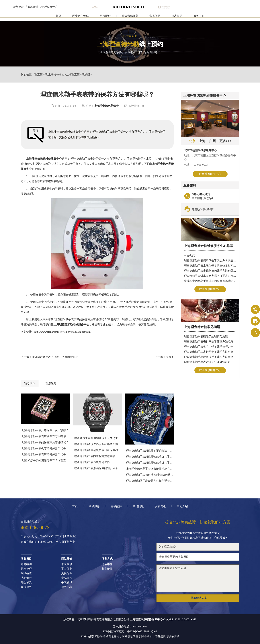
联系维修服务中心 (210, 174)
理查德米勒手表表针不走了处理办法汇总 (209, 342)
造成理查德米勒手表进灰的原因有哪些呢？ (210, 281)
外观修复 (26, 583)
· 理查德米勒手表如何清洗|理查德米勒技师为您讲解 (149, 475)
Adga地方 (190, 255)
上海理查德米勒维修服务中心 (44, 159)
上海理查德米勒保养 (78, 75)
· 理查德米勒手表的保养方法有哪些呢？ (45, 442)
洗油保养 (26, 578)
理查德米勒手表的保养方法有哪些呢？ (55, 357)
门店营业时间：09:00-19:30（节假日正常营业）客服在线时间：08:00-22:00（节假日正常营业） (49, 539)
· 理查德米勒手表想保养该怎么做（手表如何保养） (149, 463)
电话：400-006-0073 (196, 165)
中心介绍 (182, 506)
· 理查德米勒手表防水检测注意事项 (94, 456)
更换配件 (105, 18)
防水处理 (26, 569)
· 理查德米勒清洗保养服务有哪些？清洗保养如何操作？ (97, 444)
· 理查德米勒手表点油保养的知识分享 (95, 468)
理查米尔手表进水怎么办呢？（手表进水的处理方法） (210, 276)
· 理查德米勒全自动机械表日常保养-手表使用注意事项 (97, 450)
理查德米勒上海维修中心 (49, 75)
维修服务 (94, 506)
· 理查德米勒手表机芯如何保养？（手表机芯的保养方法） (45, 448)
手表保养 (67, 569)
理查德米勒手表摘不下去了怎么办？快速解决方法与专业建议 (210, 261)
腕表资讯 (177, 18)
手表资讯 (67, 583)
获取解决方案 (199, 598)
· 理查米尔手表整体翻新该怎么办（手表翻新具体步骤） (97, 438)
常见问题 (155, 18)
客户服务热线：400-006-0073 (130, 627)
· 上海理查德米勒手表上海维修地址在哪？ (149, 469)
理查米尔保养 (130, 18)
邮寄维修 (107, 569)
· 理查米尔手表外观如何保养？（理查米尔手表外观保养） (45, 460)
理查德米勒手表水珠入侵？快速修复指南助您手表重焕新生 (210, 266)
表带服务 (26, 587)
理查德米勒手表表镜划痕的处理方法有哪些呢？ (210, 271)
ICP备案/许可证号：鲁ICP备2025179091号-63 (130, 632)
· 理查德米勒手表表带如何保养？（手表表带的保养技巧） (45, 454)
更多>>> (225, 141)
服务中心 (199, 18)
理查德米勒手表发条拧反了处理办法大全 (209, 357)
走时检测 (26, 564)
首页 (58, 18)
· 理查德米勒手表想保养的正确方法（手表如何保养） (149, 451)
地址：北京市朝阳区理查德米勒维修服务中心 (210, 157)
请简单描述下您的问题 (198, 578)
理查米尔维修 (81, 18)
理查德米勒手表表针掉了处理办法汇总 (207, 362)
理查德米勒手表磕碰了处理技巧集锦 (206, 336)
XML (193, 619)
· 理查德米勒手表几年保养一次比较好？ (45, 430)
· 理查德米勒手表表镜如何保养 (91, 462)
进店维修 (107, 564)
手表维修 (67, 564)
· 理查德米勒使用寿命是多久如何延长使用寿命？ (149, 481)
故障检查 (26, 573)
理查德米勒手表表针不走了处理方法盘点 (209, 352)
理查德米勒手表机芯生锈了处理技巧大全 (209, 347)
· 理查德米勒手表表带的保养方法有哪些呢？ (45, 436)
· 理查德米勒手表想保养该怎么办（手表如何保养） (149, 457)
